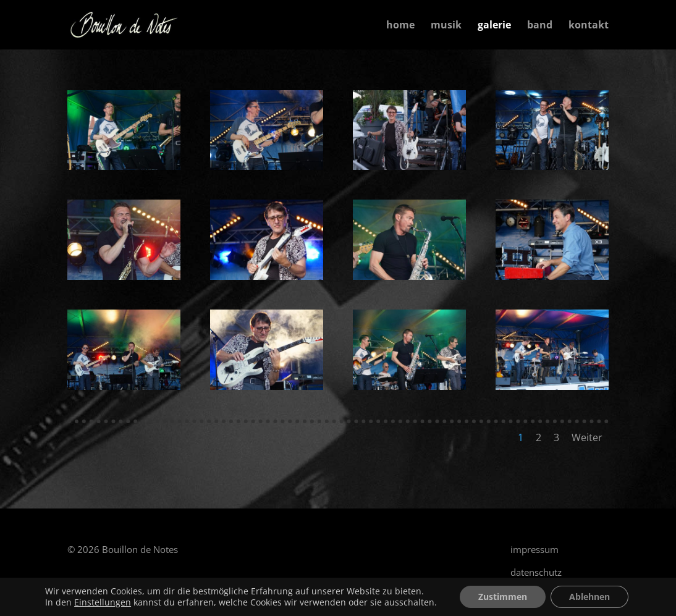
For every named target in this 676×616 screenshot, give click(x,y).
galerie (494, 26)
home (400, 26)
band (540, 26)
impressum (534, 549)
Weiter (587, 437)
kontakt (589, 26)
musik (446, 26)
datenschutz (536, 572)
